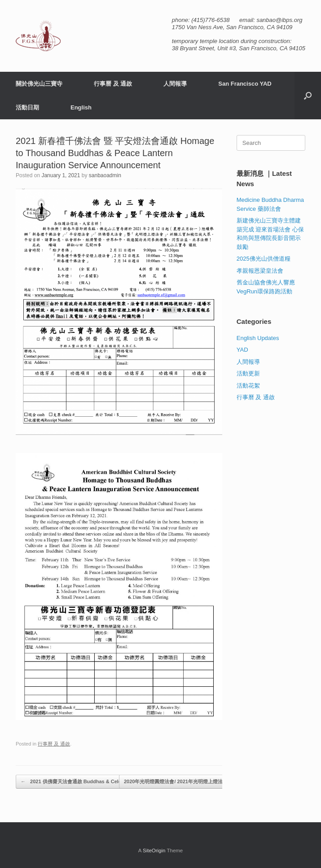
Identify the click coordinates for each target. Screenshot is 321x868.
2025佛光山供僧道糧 (264, 259)
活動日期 (27, 107)
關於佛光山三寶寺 (39, 84)
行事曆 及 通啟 (113, 84)
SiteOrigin (154, 851)
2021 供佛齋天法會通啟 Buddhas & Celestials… (80, 782)
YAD (242, 350)
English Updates (258, 338)
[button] (308, 96)
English (81, 107)
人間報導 (175, 84)
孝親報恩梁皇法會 (260, 271)
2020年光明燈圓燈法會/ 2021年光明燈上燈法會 (180, 782)
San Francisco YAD (245, 84)
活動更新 (248, 373)
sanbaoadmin (105, 175)
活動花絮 (248, 386)
